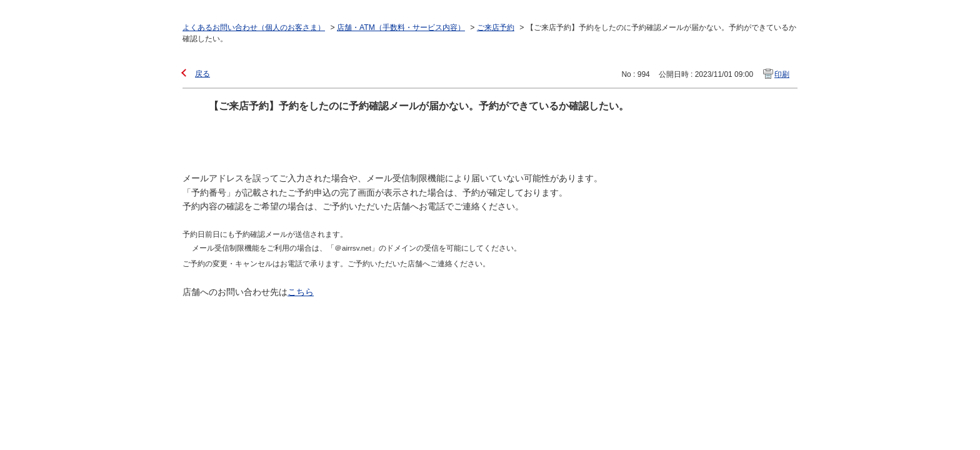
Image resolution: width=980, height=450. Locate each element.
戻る (202, 74)
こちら (301, 292)
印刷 (782, 74)
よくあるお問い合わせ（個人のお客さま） (254, 27)
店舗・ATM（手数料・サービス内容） (401, 27)
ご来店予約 (496, 27)
